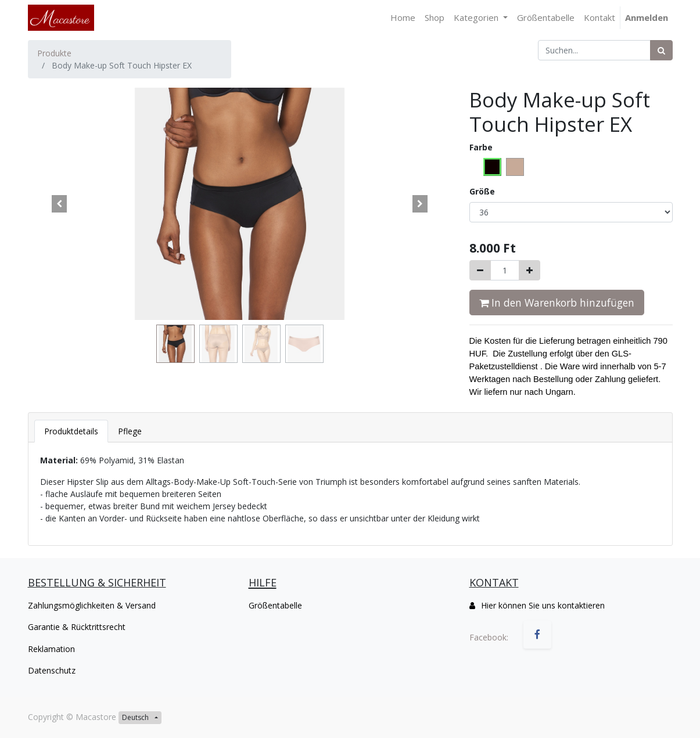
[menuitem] (403, 18)
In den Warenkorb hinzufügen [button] (557, 303)
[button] (60, 204)
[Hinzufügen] (530, 270)
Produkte (54, 53)
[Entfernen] (480, 270)
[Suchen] (661, 50)
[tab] (71, 431)
